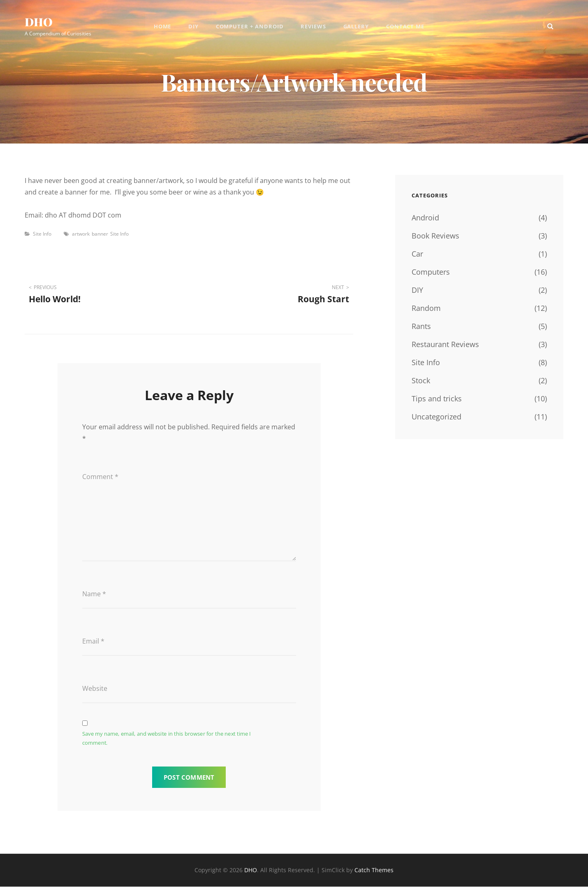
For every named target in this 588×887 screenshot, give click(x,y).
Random (426, 308)
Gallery (357, 27)
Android (425, 218)
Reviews (314, 27)
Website (95, 689)
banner (100, 234)
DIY (193, 27)
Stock (421, 380)
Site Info (42, 234)
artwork (81, 234)
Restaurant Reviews (445, 344)
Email (93, 642)
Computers (431, 272)
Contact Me (406, 27)
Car (417, 254)
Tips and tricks (437, 398)
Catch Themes (374, 871)
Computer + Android (250, 27)
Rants (421, 326)
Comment (100, 477)
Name (94, 594)
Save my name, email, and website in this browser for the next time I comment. (167, 739)
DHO (39, 22)
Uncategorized (436, 417)
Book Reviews (435, 236)
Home (162, 27)
